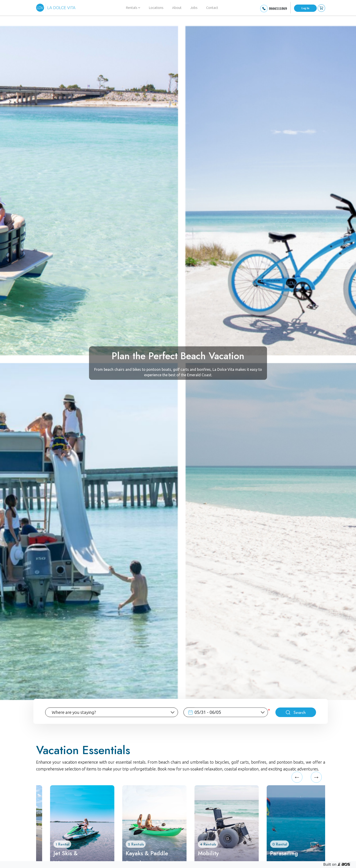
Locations (156, 8)
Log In (305, 8)
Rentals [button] (133, 8)
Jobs (194, 8)
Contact (212, 8)
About (177, 8)
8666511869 (278, 9)
